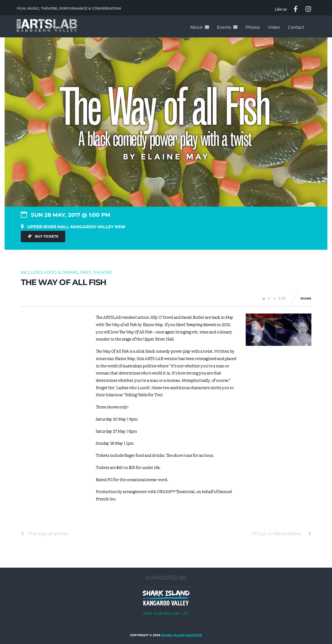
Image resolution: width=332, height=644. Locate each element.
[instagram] (309, 8)
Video (274, 27)
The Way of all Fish (45, 533)
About (196, 27)
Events (224, 27)
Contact (296, 27)
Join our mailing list (166, 613)
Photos (253, 27)
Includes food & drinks (50, 272)
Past (86, 272)
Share (306, 298)
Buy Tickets (43, 236)
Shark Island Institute (182, 635)
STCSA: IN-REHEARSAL (282, 533)
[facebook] (296, 8)
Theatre (102, 272)
